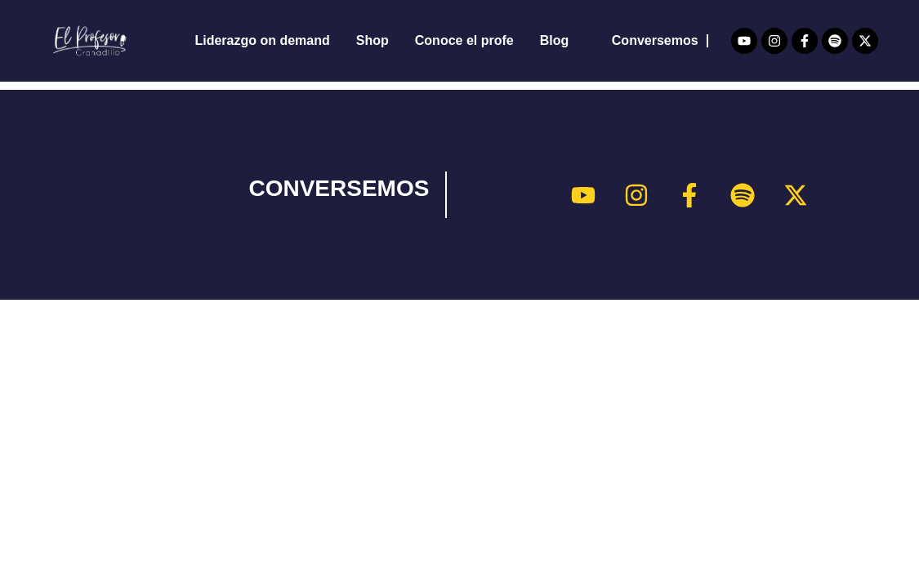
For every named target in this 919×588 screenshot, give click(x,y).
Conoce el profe (464, 40)
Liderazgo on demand (262, 40)
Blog (555, 40)
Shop (373, 40)
